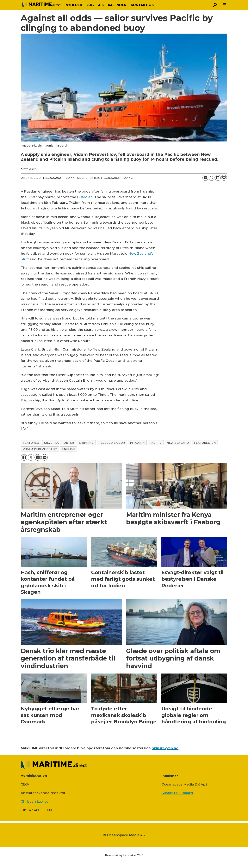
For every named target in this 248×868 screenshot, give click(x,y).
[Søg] (215, 5)
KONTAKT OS (142, 5)
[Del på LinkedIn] (218, 178)
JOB (90, 5)
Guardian (85, 197)
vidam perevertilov (40, 449)
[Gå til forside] (41, 5)
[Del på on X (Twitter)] (212, 178)
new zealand (178, 443)
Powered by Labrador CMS (124, 855)
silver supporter (59, 443)
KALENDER (117, 5)
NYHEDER (74, 5)
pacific (156, 443)
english (69, 449)
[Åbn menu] (225, 5)
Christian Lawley (35, 801)
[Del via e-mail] (224, 178)
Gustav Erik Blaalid (177, 793)
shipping (86, 443)
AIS (101, 5)
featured (31, 443)
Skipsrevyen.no (165, 748)
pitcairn (137, 443)
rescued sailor (112, 443)
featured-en (205, 443)
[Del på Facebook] (205, 178)
